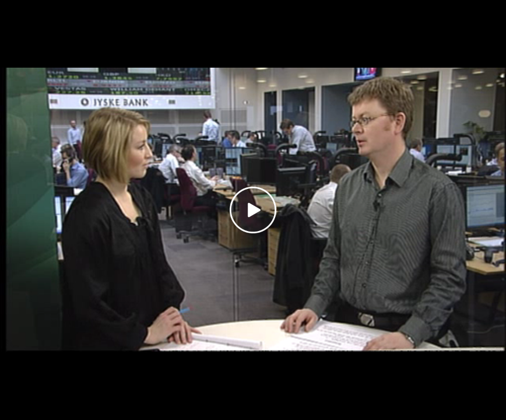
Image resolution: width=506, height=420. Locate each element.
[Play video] (253, 210)
